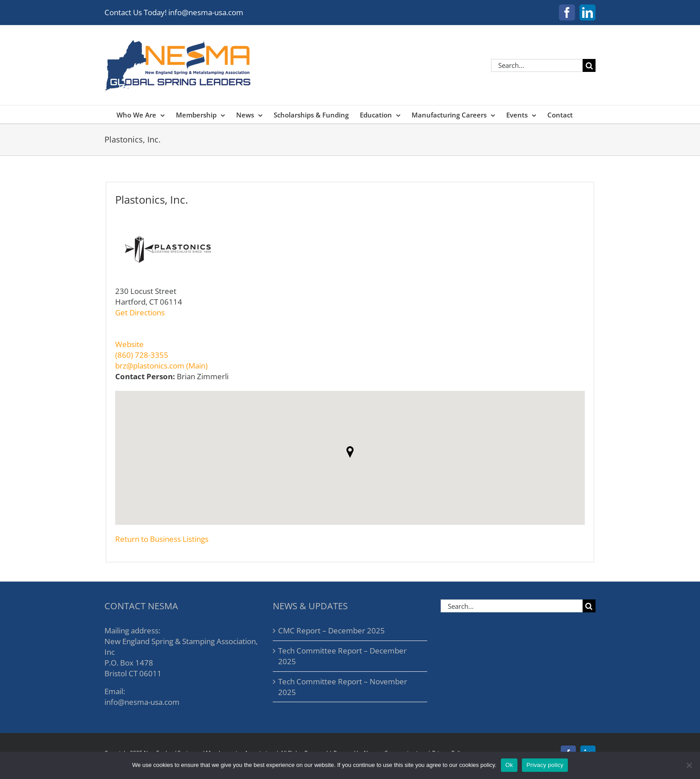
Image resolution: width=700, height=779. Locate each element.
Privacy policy (545, 765)
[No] (689, 765)
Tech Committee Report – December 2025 (342, 656)
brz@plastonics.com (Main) (161, 366)
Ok (509, 765)
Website (129, 344)
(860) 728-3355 (142, 355)
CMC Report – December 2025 (331, 630)
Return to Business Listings (162, 539)
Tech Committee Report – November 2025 (343, 687)
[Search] (589, 65)
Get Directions (140, 312)
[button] (350, 452)
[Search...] (537, 65)
